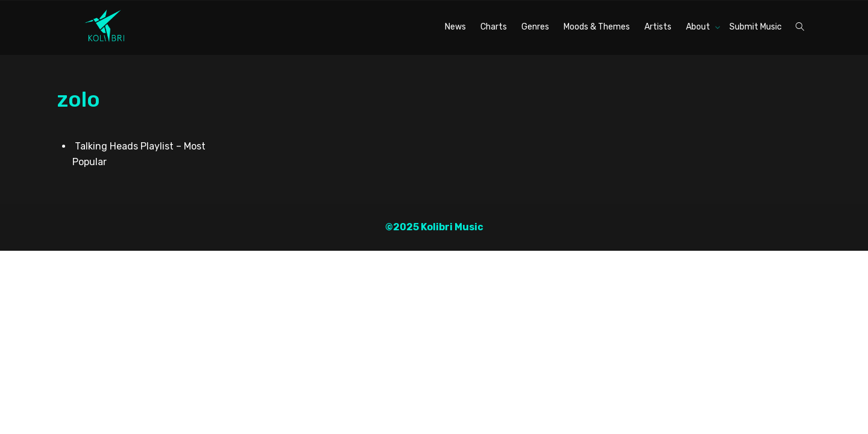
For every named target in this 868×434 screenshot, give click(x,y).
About (699, 27)
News (455, 27)
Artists (658, 27)
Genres (535, 27)
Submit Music (756, 27)
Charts (494, 27)
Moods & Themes (597, 27)
